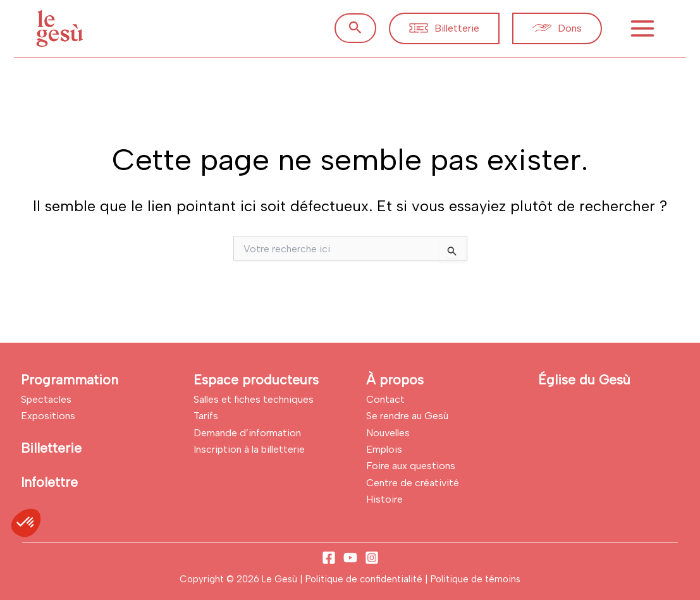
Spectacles (46, 399)
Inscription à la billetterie (249, 449)
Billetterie (51, 448)
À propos (395, 380)
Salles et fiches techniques (254, 399)
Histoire (384, 499)
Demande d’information (247, 433)
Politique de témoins (476, 579)
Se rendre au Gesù (407, 416)
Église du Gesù (584, 380)
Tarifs (206, 416)
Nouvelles (388, 433)
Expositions (48, 416)
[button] (355, 28)
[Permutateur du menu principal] (642, 28)
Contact (385, 399)
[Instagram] (372, 558)
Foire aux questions (411, 466)
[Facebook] (329, 558)
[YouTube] (350, 558)
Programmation (70, 380)
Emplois (384, 449)
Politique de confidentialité (365, 579)
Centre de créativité (413, 483)
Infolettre (49, 482)
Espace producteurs (256, 380)
